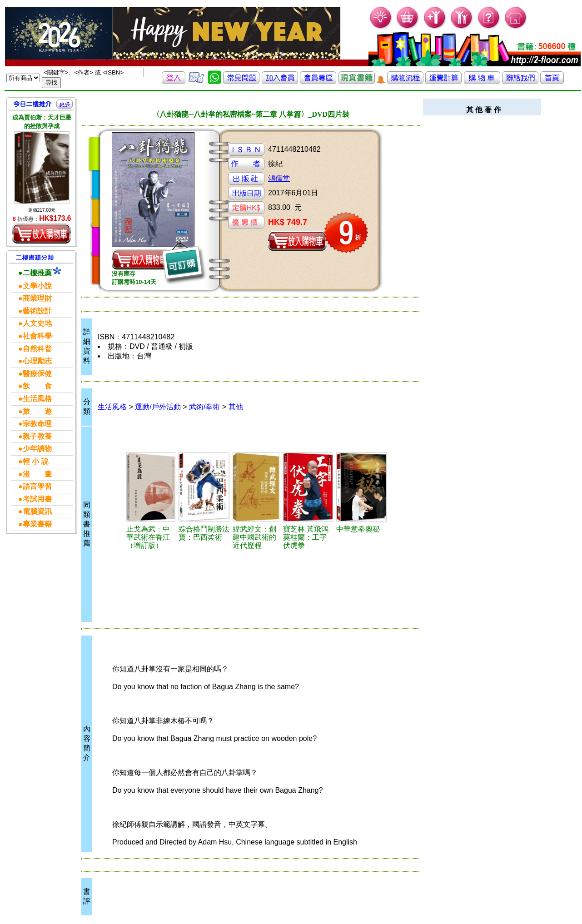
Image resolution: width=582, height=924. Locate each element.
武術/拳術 (204, 407)
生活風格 (112, 407)
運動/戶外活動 (158, 407)
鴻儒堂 (279, 178)
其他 (236, 407)
